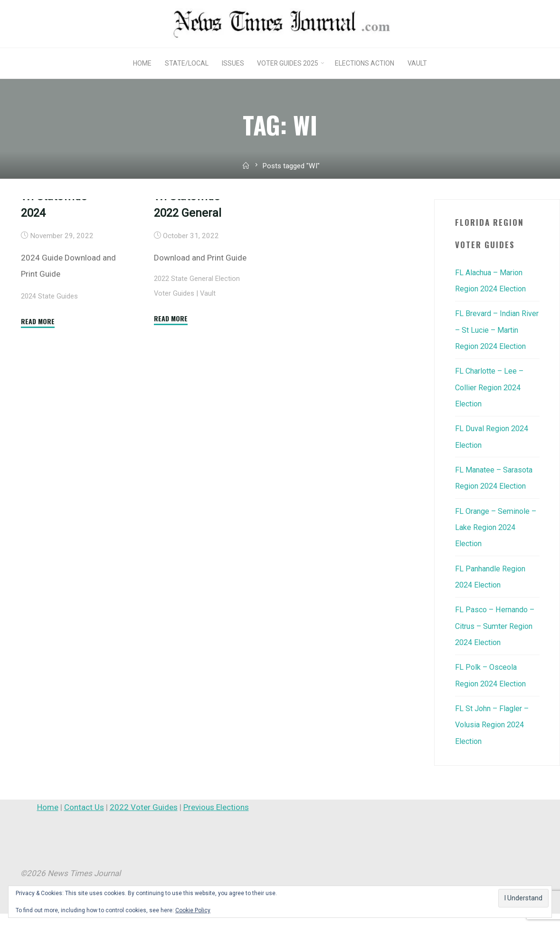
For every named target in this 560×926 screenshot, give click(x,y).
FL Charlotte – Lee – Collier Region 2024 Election (491, 403)
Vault (209, 357)
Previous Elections (216, 820)
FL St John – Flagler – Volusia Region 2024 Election (494, 737)
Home (48, 820)
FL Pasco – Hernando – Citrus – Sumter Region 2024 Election (497, 639)
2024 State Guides (50, 359)
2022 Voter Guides (144, 820)
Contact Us (84, 820)
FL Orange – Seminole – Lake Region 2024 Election (494, 541)
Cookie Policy (193, 910)
